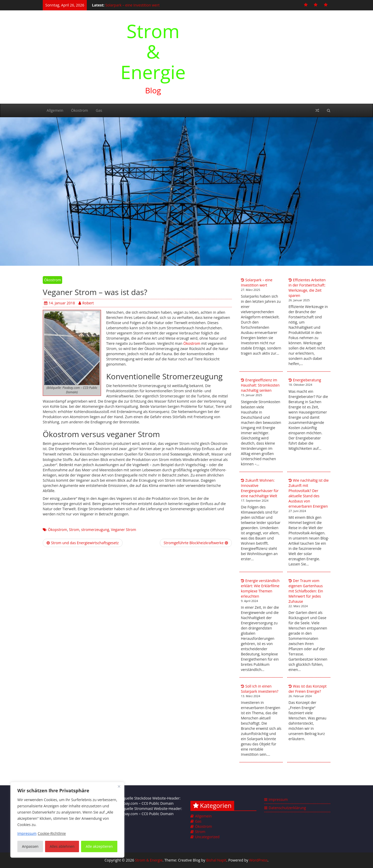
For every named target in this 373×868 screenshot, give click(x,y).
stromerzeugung (95, 530)
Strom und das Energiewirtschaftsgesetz (83, 543)
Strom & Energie (153, 51)
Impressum (278, 799)
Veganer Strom (123, 530)
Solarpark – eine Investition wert (132, 5)
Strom (74, 530)
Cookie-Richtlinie (52, 833)
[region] (67, 820)
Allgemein (55, 110)
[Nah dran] (119, 786)
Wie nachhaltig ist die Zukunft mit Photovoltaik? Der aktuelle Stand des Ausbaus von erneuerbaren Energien (309, 493)
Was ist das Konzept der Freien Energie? (308, 689)
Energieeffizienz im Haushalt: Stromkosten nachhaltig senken (260, 385)
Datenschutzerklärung (287, 808)
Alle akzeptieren (99, 846)
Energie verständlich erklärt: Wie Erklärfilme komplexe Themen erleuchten (260, 588)
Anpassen (30, 846)
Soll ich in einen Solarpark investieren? (260, 689)
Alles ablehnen (62, 846)
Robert (86, 303)
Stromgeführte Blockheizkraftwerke (196, 543)
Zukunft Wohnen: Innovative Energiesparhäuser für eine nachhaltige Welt (260, 488)
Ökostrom (79, 110)
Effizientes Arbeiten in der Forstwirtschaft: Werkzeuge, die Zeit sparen (307, 288)
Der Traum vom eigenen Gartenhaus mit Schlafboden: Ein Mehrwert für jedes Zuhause (306, 591)
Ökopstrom (58, 530)
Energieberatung (307, 380)
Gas (99, 110)
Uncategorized (207, 837)
